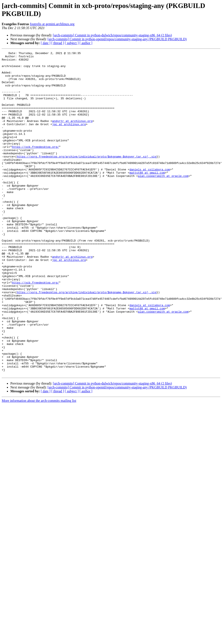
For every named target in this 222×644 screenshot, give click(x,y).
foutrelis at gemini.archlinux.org (52, 24)
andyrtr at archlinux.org (72, 135)
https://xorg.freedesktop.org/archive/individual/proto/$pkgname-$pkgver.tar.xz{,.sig (87, 178)
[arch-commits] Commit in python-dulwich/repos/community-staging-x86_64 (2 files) (112, 35)
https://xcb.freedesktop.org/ (35, 166)
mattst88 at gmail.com (147, 197)
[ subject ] (72, 43)
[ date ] (46, 43)
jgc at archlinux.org (69, 139)
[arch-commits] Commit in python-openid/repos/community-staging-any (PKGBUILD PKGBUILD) (117, 39)
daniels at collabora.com (150, 193)
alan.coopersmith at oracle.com (163, 201)
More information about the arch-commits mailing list (39, 465)
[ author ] (86, 43)
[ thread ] (58, 43)
